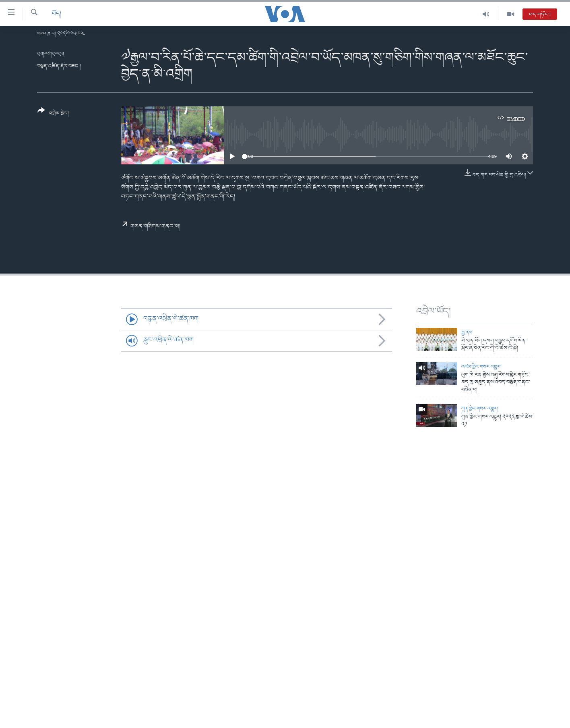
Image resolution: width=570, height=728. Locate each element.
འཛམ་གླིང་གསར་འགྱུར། (481, 367)
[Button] (53, 115)
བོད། (57, 14)
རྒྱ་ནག (467, 333)
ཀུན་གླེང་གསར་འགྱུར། (480, 409)
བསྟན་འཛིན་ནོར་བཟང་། (59, 66)
